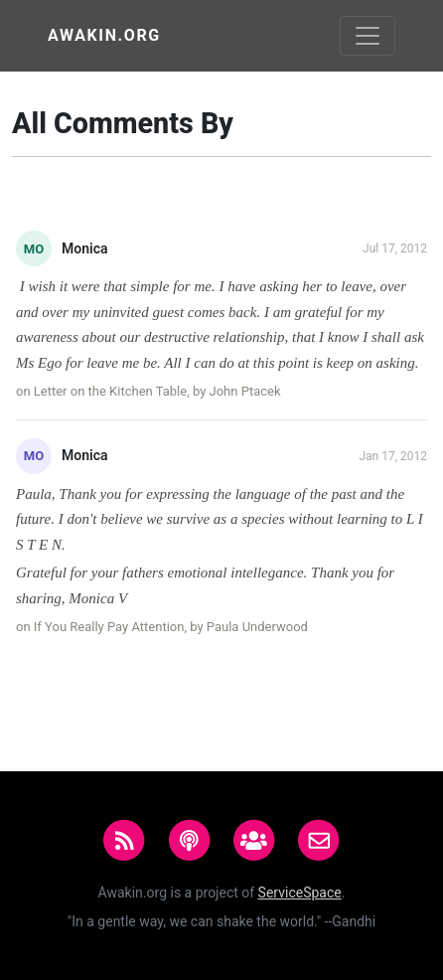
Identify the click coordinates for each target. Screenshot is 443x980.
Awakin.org (104, 35)
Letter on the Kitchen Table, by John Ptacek (157, 391)
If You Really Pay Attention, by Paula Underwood (171, 627)
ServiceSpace (300, 893)
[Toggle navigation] (368, 36)
